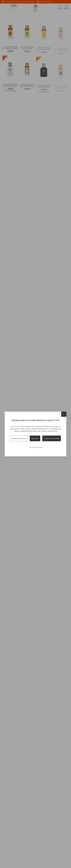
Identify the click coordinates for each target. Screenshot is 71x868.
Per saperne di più (35, 447)
